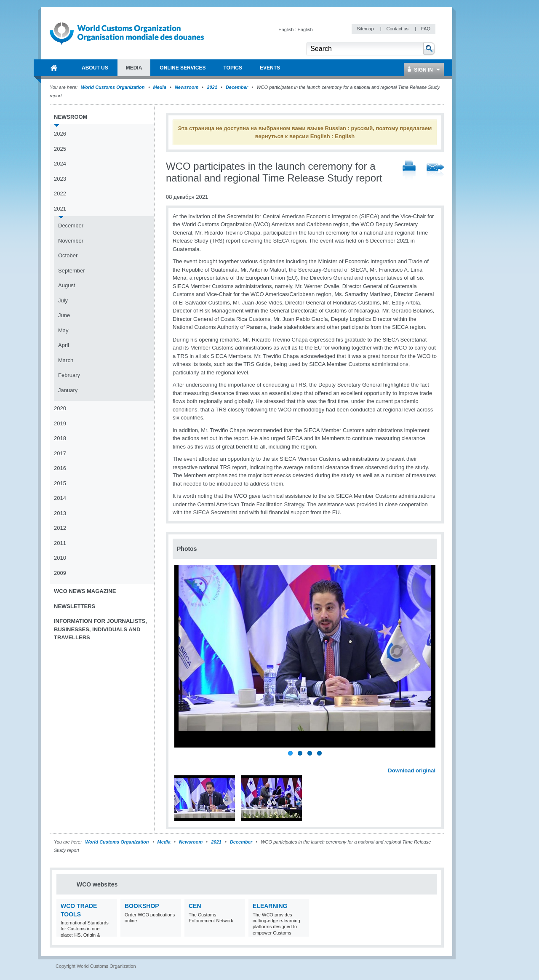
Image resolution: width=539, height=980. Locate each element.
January (68, 390)
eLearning (270, 906)
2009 (60, 573)
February (69, 375)
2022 (60, 194)
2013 (60, 513)
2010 (60, 558)
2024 (60, 164)
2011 (60, 543)
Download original (412, 770)
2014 (60, 498)
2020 (60, 408)
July (63, 300)
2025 (60, 149)
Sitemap (366, 29)
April (64, 345)
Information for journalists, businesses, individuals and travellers (100, 629)
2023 (60, 179)
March (66, 360)
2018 (60, 438)
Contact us (398, 29)
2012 (60, 528)
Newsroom (187, 87)
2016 (60, 468)
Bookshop (142, 906)
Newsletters (75, 606)
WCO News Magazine (85, 591)
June (64, 315)
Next (434, 761)
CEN (195, 906)
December (237, 87)
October (68, 255)
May (63, 330)
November (71, 241)
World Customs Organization (113, 87)
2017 (60, 453)
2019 (60, 423)
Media (160, 87)
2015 (60, 483)
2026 (60, 134)
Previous (181, 761)
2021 (212, 87)
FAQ (426, 29)
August (67, 285)
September (72, 271)
